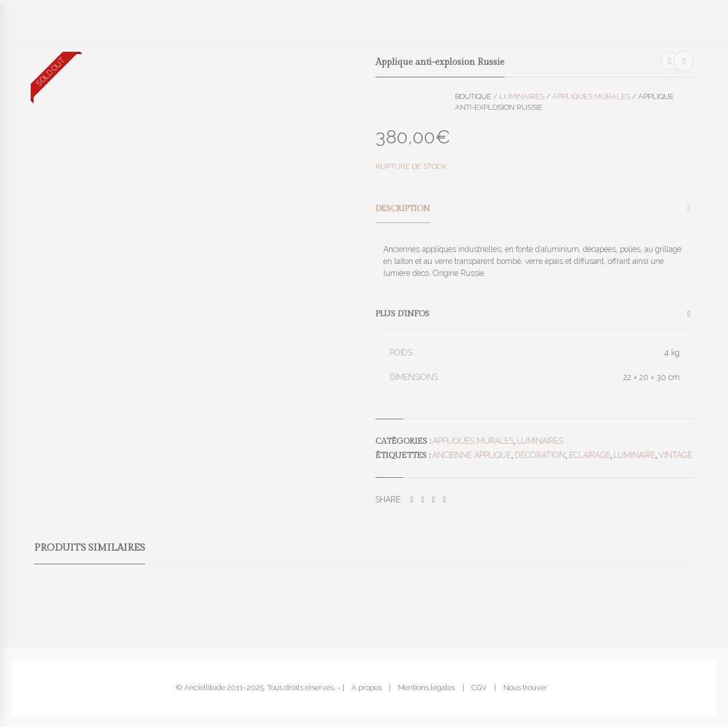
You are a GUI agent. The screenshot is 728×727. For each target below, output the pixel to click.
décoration (540, 455)
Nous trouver (525, 687)
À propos (367, 687)
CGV (479, 687)
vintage (675, 455)
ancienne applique (472, 455)
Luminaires (522, 96)
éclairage (590, 455)
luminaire (634, 455)
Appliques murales (591, 96)
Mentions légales (427, 687)
